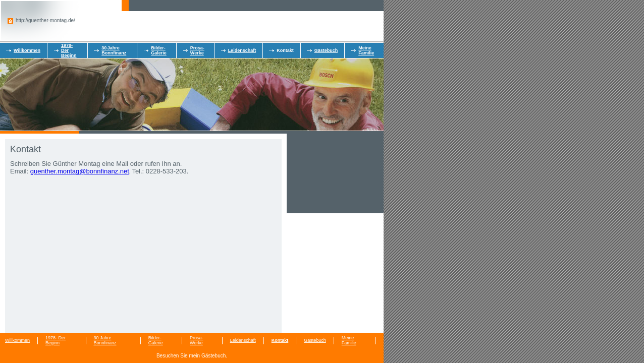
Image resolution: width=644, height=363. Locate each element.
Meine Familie (366, 50)
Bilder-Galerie (159, 50)
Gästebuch (326, 50)
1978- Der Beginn (56, 340)
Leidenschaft (242, 50)
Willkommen (27, 50)
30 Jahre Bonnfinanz (114, 50)
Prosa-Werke (197, 50)
